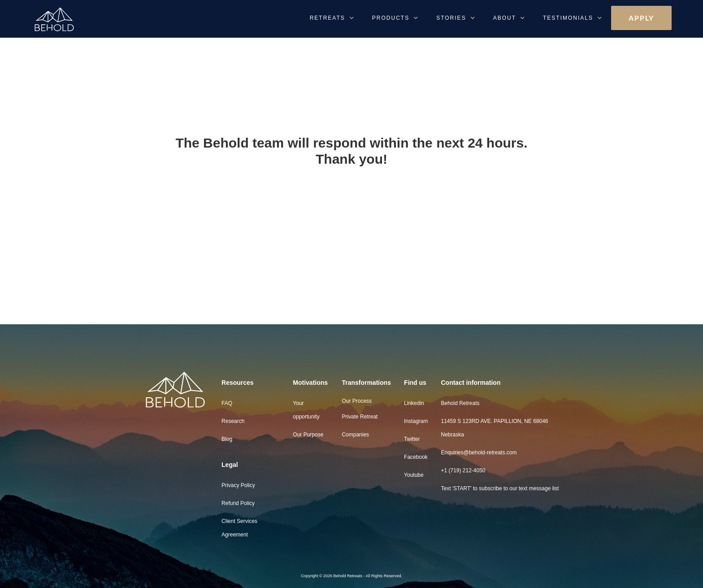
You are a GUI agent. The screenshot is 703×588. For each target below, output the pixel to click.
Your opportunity (306, 410)
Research (233, 421)
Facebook (416, 457)
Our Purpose (308, 435)
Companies (355, 435)
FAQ (227, 403)
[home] (76, 20)
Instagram (416, 421)
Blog (227, 439)
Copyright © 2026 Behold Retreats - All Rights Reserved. (351, 576)
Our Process (357, 401)
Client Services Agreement (239, 528)
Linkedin (414, 403)
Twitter (412, 439)
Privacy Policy (238, 485)
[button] (332, 18)
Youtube (414, 475)
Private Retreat (360, 417)
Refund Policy (238, 503)
